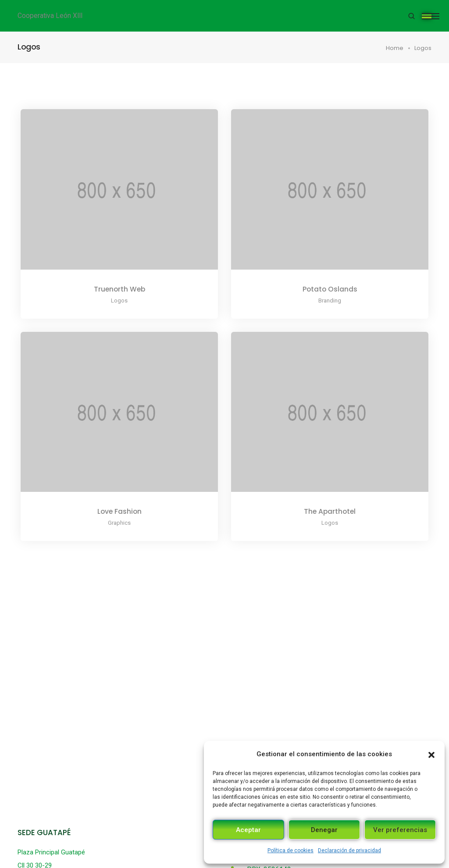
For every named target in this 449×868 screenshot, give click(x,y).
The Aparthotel (330, 511)
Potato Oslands (330, 289)
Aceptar (248, 830)
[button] (431, 754)
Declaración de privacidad (349, 850)
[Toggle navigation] (427, 16)
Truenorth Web (119, 289)
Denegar (324, 830)
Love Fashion (119, 511)
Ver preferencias (400, 830)
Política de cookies (290, 850)
